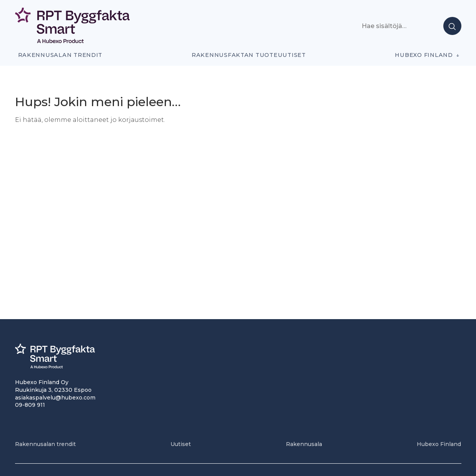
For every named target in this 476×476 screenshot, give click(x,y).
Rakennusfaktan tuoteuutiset (249, 55)
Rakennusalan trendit (60, 55)
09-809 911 (30, 405)
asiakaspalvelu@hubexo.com (55, 398)
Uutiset (181, 444)
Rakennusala (304, 444)
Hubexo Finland (424, 55)
